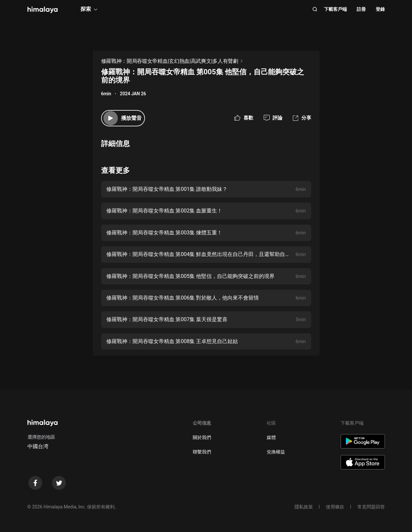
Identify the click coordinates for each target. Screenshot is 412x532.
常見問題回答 (371, 507)
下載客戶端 (335, 9)
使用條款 (335, 507)
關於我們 (202, 437)
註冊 (361, 9)
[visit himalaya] (43, 10)
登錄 (380, 9)
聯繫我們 (202, 452)
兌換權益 (276, 452)
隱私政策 (304, 507)
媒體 (271, 437)
